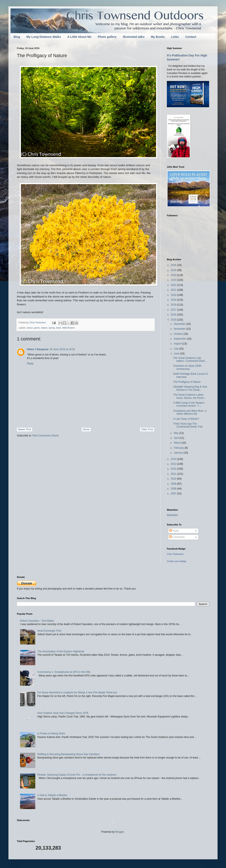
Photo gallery (107, 37)
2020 (174, 295)
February (179, 448)
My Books (158, 37)
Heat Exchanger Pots (49, 631)
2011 (174, 474)
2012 (174, 469)
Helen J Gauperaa (38, 349)
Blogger (120, 832)
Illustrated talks (134, 37)
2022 (174, 285)
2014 (174, 459)
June (177, 354)
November (180, 329)
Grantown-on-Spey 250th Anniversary (187, 367)
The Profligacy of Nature (187, 382)
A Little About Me (79, 37)
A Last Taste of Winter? (186, 419)
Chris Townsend (175, 554)
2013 (174, 464)
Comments (177, 537)
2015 (174, 320)
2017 (174, 310)
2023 (174, 280)
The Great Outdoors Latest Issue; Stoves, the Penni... (189, 396)
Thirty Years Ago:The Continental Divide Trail (188, 425)
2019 (174, 300)
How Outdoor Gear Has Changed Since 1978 (63, 713)
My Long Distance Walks (44, 37)
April (177, 438)
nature (44, 328)
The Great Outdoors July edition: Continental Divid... (190, 359)
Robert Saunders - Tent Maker (37, 621)
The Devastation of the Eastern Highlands (61, 651)
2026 (174, 265)
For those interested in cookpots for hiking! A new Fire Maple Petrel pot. (78, 692)
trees (59, 328)
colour (30, 328)
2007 (174, 494)
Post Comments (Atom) (46, 436)
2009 (174, 484)
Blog (17, 37)
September (180, 339)
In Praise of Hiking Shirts (51, 734)
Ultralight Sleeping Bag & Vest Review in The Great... (190, 388)
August (178, 344)
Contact (191, 37)
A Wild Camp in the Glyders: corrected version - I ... (189, 404)
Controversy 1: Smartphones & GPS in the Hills (64, 672)
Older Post (147, 429)
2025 (174, 270)
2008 (174, 489)
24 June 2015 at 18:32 (62, 349)
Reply (30, 363)
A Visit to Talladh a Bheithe (52, 795)
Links (175, 37)
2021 (174, 290)
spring (52, 328)
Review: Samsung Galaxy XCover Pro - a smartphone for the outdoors (77, 775)
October (179, 334)
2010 (174, 479)
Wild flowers (69, 328)
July (176, 349)
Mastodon (172, 515)
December (180, 324)
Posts (174, 531)
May (177, 433)
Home (86, 429)
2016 (174, 315)
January (179, 453)
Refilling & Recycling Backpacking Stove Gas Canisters (68, 754)
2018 (174, 305)
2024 (174, 275)
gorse (37, 328)
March (178, 443)
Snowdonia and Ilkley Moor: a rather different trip (190, 412)
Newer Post (25, 429)
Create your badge (176, 561)
